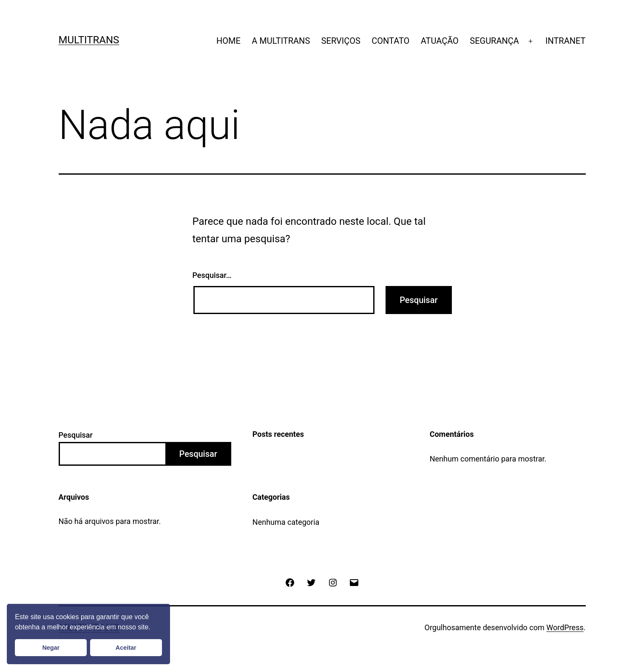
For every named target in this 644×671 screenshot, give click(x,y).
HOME (228, 41)
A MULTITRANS (281, 41)
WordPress (565, 627)
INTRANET (566, 41)
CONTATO (390, 41)
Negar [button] (51, 648)
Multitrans (89, 40)
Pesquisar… (212, 275)
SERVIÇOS (341, 41)
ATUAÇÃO (440, 41)
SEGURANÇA (494, 41)
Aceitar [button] (126, 648)
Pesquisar (76, 435)
